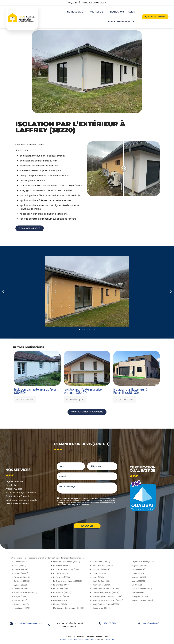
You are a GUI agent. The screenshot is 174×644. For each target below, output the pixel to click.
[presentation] (78, 513)
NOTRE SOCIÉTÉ (77, 12)
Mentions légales (66, 639)
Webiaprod (110, 639)
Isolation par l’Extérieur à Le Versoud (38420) (83, 391)
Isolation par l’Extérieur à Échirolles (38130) (130, 391)
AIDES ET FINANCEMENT (121, 21)
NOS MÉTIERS (98, 12)
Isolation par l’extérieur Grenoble (21, 500)
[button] (3, 292)
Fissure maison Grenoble (17, 504)
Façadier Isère (12, 485)
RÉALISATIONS (117, 12)
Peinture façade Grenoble (18, 496)
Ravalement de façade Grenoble (21, 492)
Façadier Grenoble (14, 481)
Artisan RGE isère (14, 489)
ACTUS (131, 12)
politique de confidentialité (106, 499)
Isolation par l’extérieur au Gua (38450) (35, 391)
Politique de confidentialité (84, 639)
